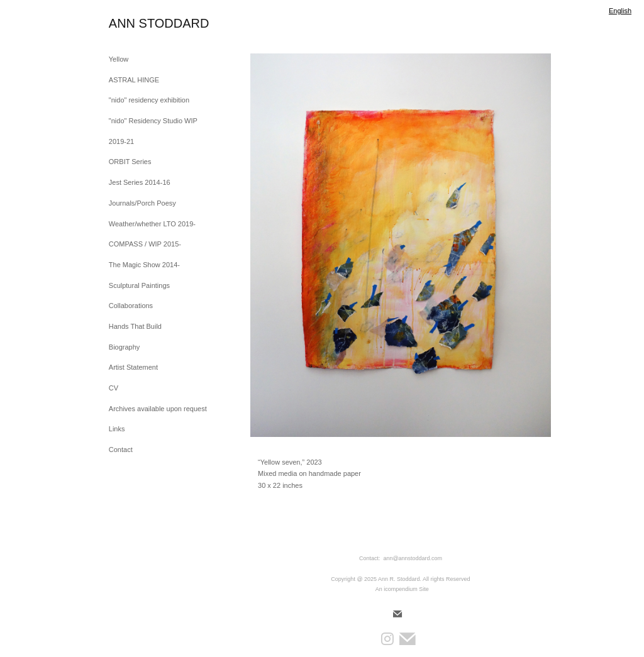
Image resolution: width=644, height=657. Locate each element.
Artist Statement (133, 367)
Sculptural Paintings (139, 285)
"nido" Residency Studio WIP (153, 121)
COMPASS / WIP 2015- (145, 244)
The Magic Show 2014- (144, 265)
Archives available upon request (158, 409)
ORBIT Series (130, 162)
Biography (125, 347)
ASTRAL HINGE (134, 80)
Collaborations (131, 306)
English (620, 11)
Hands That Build (135, 326)
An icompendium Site (402, 589)
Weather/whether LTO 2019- (152, 224)
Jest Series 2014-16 (140, 182)
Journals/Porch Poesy (142, 203)
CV (114, 388)
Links (117, 429)
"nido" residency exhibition (149, 100)
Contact (121, 450)
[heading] (140, 24)
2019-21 (121, 141)
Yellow (119, 59)
